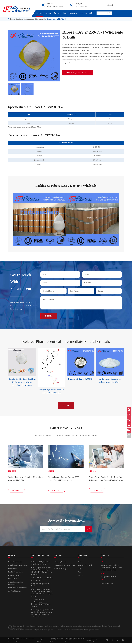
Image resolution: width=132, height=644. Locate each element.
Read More (16, 491)
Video (80, 573)
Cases (65, 13)
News (81, 13)
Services (57, 13)
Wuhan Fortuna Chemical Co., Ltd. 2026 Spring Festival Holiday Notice (64, 478)
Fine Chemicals (13, 579)
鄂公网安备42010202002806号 (75, 641)
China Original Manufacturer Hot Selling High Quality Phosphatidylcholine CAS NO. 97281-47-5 (42, 572)
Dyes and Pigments (15, 576)
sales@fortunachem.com (55, 6)
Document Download (85, 566)
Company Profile (60, 563)
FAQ (79, 569)
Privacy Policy (95, 641)
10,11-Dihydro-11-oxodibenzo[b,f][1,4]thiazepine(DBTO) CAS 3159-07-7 (41, 604)
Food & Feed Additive (16, 573)
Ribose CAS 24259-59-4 (56, 19)
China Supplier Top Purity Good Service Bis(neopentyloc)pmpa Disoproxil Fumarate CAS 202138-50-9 (42, 614)
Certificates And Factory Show (65, 566)
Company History (60, 569)
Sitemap (88, 641)
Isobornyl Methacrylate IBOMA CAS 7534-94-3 (42, 580)
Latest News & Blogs (66, 427)
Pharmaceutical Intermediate (35, 19)
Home (12, 19)
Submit (49, 315)
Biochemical (12, 569)
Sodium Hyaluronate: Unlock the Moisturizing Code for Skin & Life (26, 478)
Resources (73, 13)
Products (40, 13)
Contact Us (89, 13)
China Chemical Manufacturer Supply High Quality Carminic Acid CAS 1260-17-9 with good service (42, 593)
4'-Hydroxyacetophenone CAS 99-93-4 (41, 585)
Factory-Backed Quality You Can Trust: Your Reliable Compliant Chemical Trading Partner (106, 478)
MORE (66, 404)
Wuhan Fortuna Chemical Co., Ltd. (26, 641)
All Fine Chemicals (15, 592)
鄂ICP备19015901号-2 (56, 641)
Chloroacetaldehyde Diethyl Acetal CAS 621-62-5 (41, 564)
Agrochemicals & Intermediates (19, 566)
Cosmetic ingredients (15, 563)
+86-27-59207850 (81, 6)
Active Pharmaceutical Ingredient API (16, 584)
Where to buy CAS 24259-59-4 (78, 73)
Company (49, 13)
